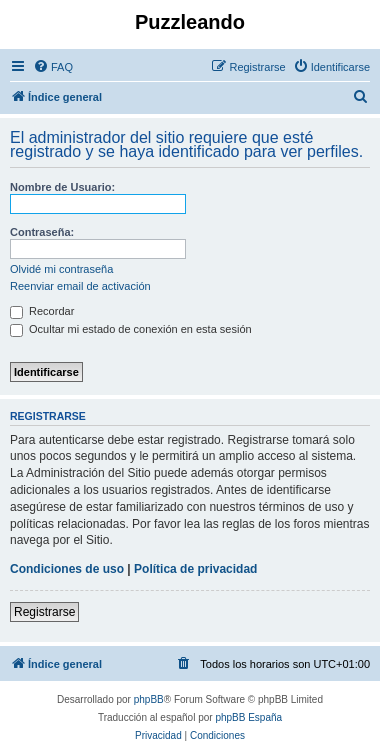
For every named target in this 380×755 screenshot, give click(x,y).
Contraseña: (42, 232)
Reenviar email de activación (80, 286)
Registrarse (44, 612)
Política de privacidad (195, 569)
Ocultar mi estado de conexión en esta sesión (131, 329)
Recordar (42, 311)
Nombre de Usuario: (62, 187)
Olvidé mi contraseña (61, 269)
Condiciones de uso (67, 569)
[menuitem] (53, 67)
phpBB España (248, 717)
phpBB (149, 699)
